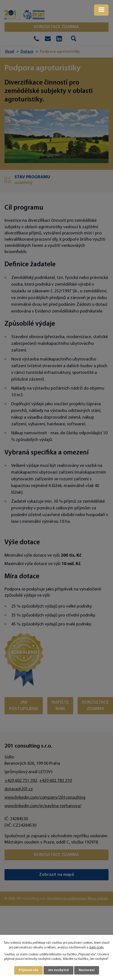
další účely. (97, 948)
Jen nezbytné (58, 970)
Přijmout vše (28, 970)
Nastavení (87, 970)
